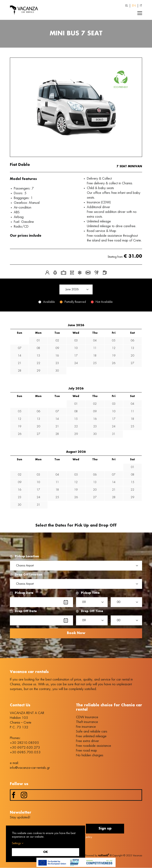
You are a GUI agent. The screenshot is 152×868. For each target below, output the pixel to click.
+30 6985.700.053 (25, 752)
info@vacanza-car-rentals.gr (30, 768)
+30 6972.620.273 (25, 748)
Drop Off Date (26, 611)
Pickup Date (24, 593)
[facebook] (14, 795)
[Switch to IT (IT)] (141, 6)
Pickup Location (27, 557)
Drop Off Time (92, 611)
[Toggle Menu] (140, 13)
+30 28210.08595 (24, 743)
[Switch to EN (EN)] (134, 6)
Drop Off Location (29, 575)
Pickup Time (90, 593)
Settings (18, 843)
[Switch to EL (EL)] (127, 6)
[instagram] (24, 795)
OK (46, 852)
